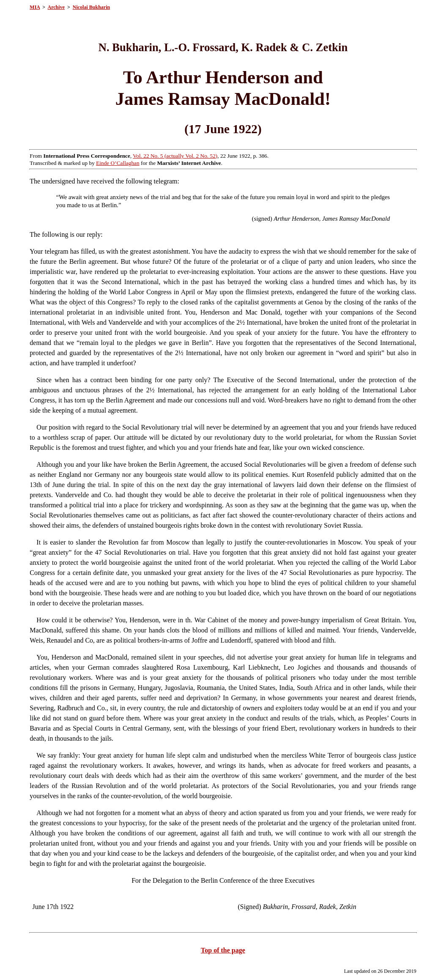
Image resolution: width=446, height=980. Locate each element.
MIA (35, 7)
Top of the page (223, 950)
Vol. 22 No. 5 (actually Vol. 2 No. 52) (175, 156)
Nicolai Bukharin (91, 7)
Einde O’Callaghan (118, 163)
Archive (56, 7)
